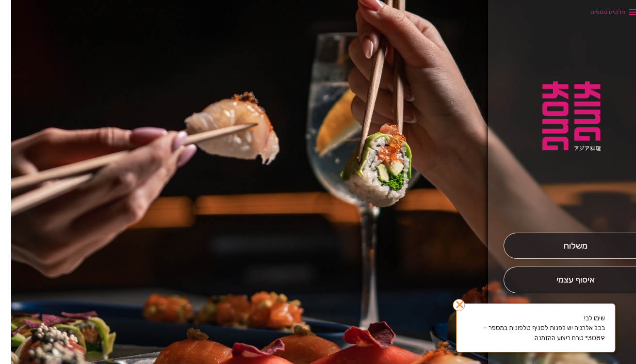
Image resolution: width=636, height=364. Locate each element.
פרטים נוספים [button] (597, 12)
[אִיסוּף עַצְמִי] (564, 280)
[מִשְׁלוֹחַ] (564, 246)
